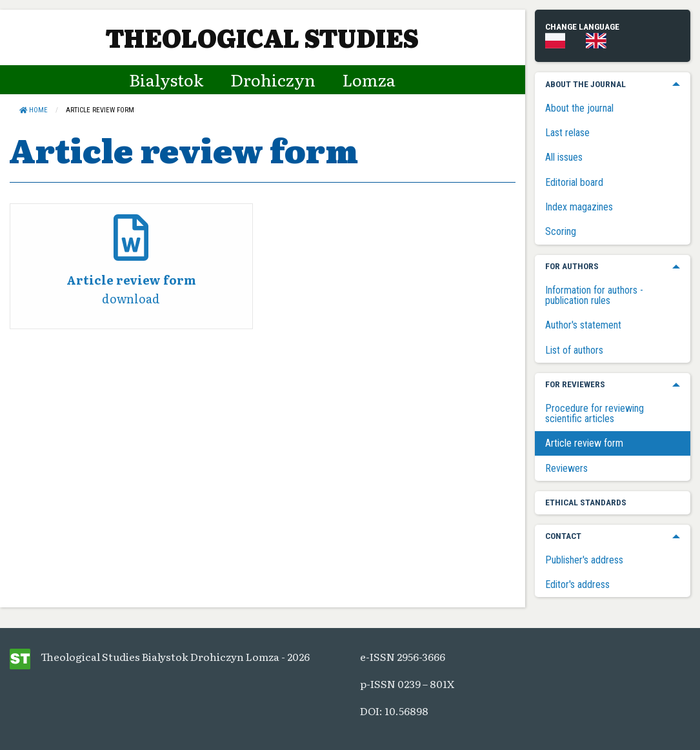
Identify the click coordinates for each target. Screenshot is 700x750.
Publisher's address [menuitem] (584, 560)
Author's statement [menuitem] (583, 325)
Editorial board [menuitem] (574, 182)
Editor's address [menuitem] (577, 584)
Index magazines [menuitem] (579, 207)
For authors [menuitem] (572, 266)
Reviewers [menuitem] (566, 468)
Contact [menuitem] (563, 536)
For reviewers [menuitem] (575, 384)
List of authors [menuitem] (574, 350)
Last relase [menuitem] (567, 133)
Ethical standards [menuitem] (586, 502)
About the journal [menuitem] (585, 84)
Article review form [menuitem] (584, 443)
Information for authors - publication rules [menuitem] (594, 295)
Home (34, 110)
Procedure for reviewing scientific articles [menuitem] (595, 413)
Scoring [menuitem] (561, 231)
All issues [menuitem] (564, 157)
